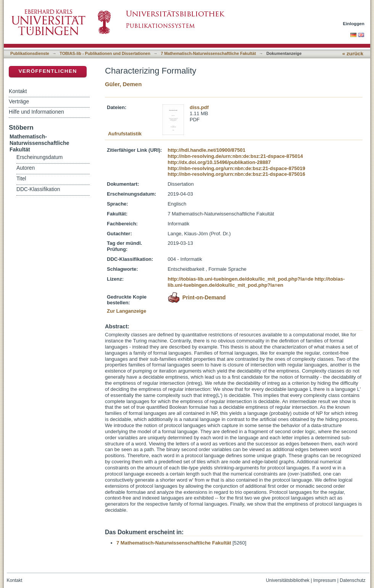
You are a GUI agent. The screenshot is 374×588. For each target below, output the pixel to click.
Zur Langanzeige (127, 311)
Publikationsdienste (30, 53)
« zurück (353, 54)
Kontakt (18, 91)
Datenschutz (352, 580)
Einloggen (354, 23)
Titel (21, 179)
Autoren (26, 168)
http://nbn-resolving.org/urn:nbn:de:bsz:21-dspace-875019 (236, 168)
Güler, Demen (123, 84)
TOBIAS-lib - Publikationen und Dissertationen (105, 53)
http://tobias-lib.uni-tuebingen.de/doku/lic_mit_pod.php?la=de (240, 279)
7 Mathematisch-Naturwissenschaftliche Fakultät (208, 53)
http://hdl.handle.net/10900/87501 (206, 150)
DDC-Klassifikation (38, 189)
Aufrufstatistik (125, 134)
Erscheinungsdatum (39, 157)
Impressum (325, 580)
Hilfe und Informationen (36, 112)
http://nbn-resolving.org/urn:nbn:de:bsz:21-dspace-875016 (236, 174)
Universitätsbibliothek (288, 580)
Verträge (19, 101)
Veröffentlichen (48, 71)
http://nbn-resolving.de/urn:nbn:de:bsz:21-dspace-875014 (235, 156)
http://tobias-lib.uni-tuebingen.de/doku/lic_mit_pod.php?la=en (256, 282)
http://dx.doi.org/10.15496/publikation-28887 (219, 162)
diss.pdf (199, 107)
